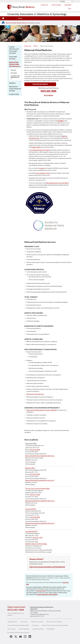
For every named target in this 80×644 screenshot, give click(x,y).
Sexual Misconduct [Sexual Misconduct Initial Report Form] (24, 629)
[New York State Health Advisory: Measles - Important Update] (3, 22)
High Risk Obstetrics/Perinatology (36, 544)
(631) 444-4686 (35, 450)
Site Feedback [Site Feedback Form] (51, 629)
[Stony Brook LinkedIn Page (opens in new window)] (30, 636)
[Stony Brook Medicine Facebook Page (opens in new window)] (11, 636)
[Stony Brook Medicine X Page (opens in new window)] (16, 636)
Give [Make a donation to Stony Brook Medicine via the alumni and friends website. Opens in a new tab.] (70, 9)
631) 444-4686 (35, 517)
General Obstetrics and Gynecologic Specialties (14, 50)
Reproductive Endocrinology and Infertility (15, 89)
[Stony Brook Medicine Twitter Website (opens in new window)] (20, 637)
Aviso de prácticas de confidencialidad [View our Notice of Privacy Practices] (18, 625)
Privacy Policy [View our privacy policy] (24, 622)
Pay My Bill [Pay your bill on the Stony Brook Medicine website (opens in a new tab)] (68, 5)
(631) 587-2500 (38, 538)
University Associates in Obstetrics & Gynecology (37, 14)
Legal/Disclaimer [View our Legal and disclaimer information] (12, 622)
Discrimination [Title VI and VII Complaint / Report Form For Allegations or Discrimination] (12, 629)
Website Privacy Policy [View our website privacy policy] (37, 622)
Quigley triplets (36, 147)
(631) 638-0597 (41, 591)
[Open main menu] (19, 18)
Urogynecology (14, 94)
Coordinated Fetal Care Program (40, 150)
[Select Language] (66, 1)
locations (42, 168)
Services (13, 70)
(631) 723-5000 (35, 495)
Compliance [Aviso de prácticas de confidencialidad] (35, 625)
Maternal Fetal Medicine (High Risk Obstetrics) (15, 64)
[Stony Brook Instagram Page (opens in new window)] (25, 636)
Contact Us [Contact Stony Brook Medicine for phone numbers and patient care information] (44, 5)
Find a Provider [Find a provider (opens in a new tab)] (56, 5)
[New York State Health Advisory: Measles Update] (23, 23)
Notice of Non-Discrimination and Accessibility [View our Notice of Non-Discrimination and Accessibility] (55, 625)
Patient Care (28, 46)
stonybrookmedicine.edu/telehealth (47, 594)
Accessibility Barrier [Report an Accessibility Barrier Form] (38, 629)
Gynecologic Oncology (13, 58)
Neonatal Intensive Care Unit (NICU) (57, 183)
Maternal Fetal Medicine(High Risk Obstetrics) (40, 480)
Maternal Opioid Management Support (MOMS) (41, 410)
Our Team (14, 73)
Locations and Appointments (15, 77)
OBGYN (36, 46)
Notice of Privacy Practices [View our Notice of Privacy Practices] (54, 622)
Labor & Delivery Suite (43, 173)
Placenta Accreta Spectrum (35, 394)
